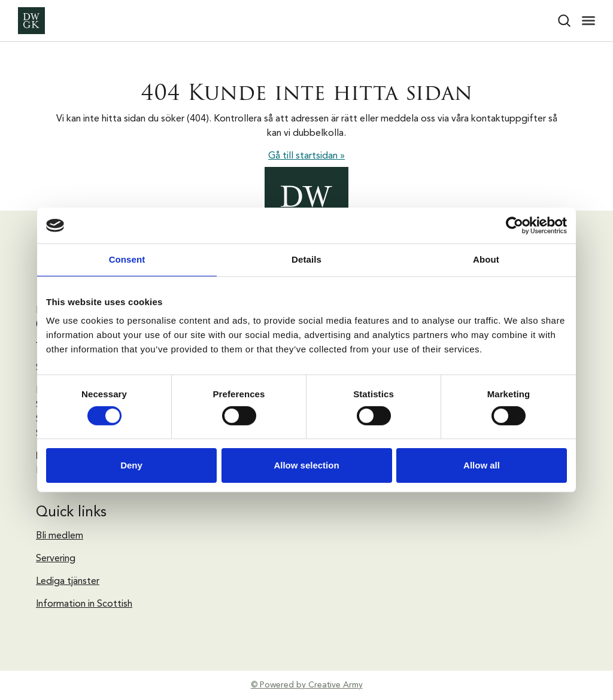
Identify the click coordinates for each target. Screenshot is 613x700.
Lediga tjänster (68, 582)
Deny (131, 465)
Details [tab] (306, 259)
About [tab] (486, 259)
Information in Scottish (84, 604)
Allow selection (306, 465)
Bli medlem (60, 536)
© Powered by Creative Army (307, 685)
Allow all (482, 465)
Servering (56, 559)
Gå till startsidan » (306, 156)
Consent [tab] (127, 259)
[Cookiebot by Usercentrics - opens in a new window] (515, 226)
